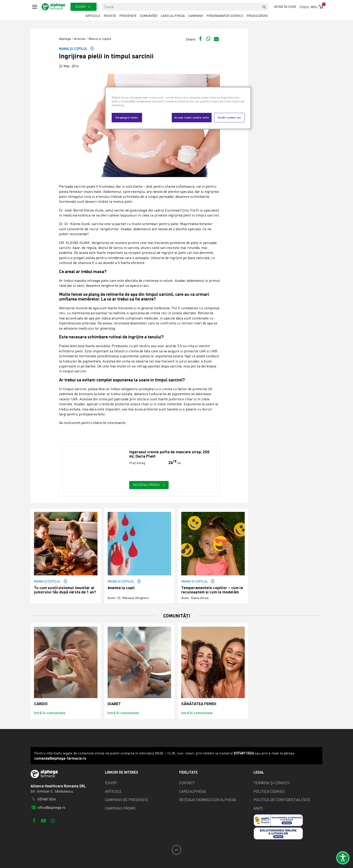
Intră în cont (285, 7)
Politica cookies (269, 791)
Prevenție (128, 16)
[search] (264, 7)
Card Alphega (173, 16)
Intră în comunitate (50, 713)
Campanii (196, 16)
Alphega (65, 39)
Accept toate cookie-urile (192, 117)
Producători (257, 16)
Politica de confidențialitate (282, 800)
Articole (93, 16)
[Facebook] (34, 821)
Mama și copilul (100, 39)
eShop (111, 783)
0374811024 (43, 799)
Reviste (110, 16)
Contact (187, 783)
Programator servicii (225, 16)
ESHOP (83, 7)
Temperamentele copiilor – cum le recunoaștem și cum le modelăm (212, 590)
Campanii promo (120, 808)
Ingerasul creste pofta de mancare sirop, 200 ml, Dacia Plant (169, 454)
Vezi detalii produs (149, 485)
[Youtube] (43, 821)
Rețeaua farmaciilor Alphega (208, 800)
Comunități (149, 16)
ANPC (258, 808)
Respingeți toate (127, 117)
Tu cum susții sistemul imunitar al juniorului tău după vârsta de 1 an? (65, 590)
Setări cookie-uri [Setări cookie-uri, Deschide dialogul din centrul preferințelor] (229, 117)
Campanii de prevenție (127, 800)
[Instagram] (53, 821)
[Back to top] (176, 850)
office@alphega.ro (48, 807)
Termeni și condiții (272, 783)
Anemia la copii (121, 588)
